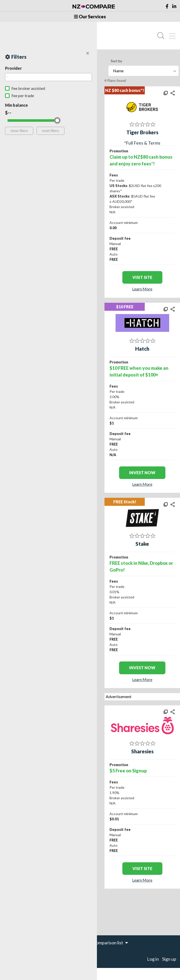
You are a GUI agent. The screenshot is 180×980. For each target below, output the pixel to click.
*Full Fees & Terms (142, 143)
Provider (13, 68)
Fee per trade (23, 96)
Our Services (90, 17)
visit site (142, 277)
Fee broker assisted (28, 88)
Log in (153, 959)
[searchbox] (47, 77)
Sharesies (142, 751)
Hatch (142, 349)
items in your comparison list (98, 943)
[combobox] (48, 77)
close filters (19, 131)
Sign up (169, 959)
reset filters (50, 131)
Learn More (142, 289)
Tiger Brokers (142, 132)
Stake (142, 544)
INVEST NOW (142, 473)
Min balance (16, 105)
